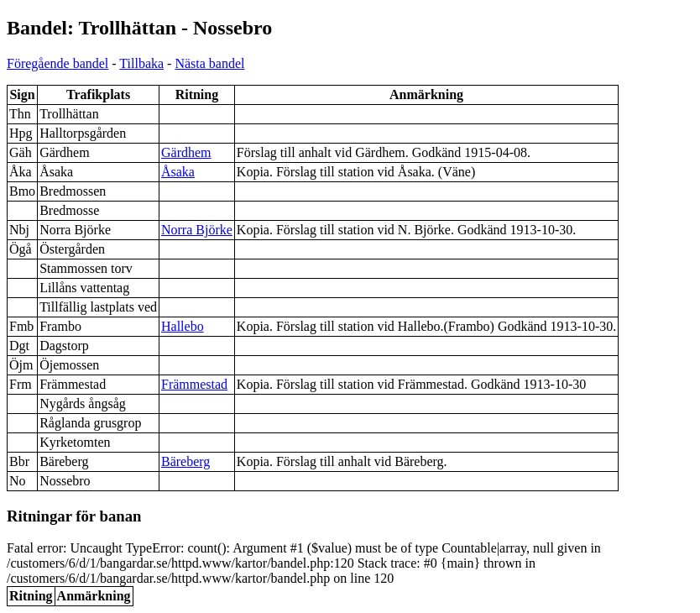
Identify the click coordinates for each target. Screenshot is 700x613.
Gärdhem (186, 152)
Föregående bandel (57, 63)
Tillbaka (141, 63)
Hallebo (183, 326)
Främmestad (194, 384)
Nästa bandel (209, 63)
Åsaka (178, 172)
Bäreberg (185, 461)
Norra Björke (197, 230)
